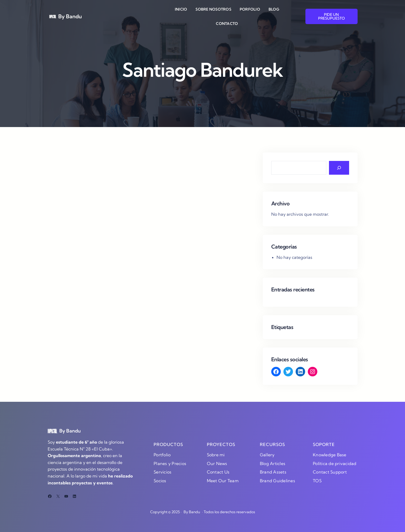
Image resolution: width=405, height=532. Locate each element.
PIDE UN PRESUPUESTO (331, 16)
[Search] (339, 168)
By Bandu (70, 16)
